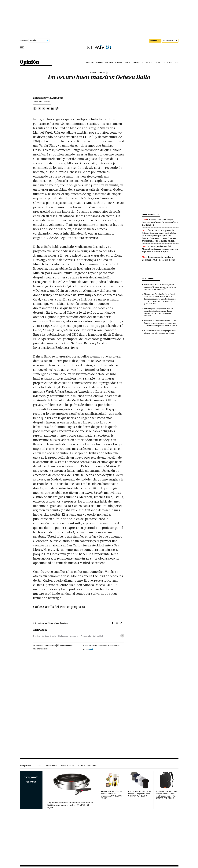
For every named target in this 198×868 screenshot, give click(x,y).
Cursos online (51, 765)
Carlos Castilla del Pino (48, 98)
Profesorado (86, 636)
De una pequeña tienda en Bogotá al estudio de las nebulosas (158, 258)
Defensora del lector (151, 63)
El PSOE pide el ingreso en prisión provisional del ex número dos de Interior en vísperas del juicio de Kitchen (158, 312)
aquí (91, 649)
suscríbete (155, 41)
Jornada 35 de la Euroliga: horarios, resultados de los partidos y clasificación (160, 222)
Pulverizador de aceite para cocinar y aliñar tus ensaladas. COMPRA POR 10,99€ (112, 795)
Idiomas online (68, 765)
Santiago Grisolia (49, 636)
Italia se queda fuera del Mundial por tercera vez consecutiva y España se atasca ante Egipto (160, 249)
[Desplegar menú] (22, 48)
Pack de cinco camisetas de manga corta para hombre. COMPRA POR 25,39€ (139, 794)
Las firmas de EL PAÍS (170, 63)
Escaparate (25, 765)
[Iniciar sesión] (170, 41)
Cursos (38, 765)
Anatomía (74, 636)
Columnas (109, 63)
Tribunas (100, 63)
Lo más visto (148, 279)
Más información (41, 649)
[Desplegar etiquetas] (122, 636)
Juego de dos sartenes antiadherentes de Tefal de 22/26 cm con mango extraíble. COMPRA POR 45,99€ (70, 805)
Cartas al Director (132, 63)
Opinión (29, 62)
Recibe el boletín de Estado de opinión (53, 623)
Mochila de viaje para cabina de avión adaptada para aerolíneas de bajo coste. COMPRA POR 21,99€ (167, 795)
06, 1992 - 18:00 (42, 102)
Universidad (98, 636)
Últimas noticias (150, 215)
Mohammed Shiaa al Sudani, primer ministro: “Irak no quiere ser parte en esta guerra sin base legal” (160, 287)
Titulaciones (63, 636)
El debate (119, 63)
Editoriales (89, 63)
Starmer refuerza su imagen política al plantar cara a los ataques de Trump (160, 332)
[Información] (107, 73)
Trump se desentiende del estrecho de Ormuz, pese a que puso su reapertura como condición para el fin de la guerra (161, 323)
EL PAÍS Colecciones (88, 765)
